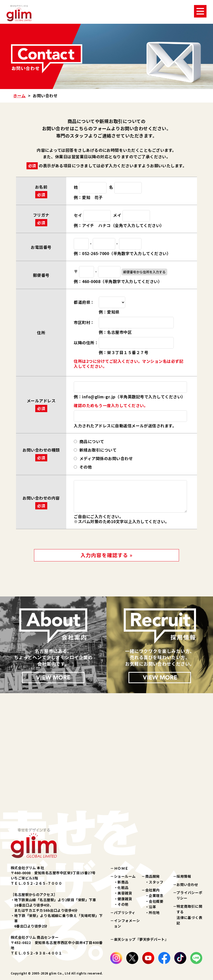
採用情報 (184, 876)
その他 (123, 904)
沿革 (152, 907)
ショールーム (125, 876)
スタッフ (156, 882)
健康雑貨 (125, 899)
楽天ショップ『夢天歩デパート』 (141, 939)
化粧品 (123, 887)
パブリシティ (125, 912)
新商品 (123, 882)
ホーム (19, 96)
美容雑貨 (125, 893)
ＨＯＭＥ (121, 868)
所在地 (154, 912)
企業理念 (156, 895)
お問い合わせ (187, 884)
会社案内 (152, 890)
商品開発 (152, 876)
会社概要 (156, 901)
